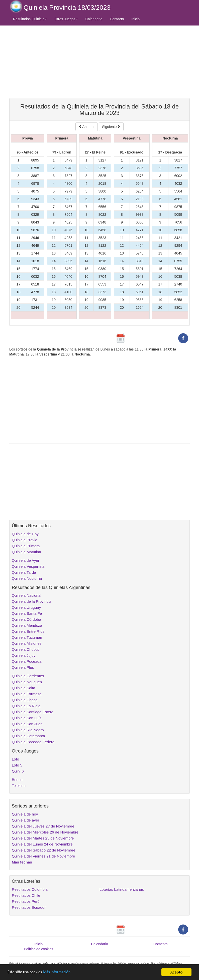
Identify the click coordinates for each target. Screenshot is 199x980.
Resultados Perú (26, 901)
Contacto (117, 19)
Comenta (161, 944)
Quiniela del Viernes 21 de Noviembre (43, 856)
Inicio (135, 19)
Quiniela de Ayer (26, 560)
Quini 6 (18, 771)
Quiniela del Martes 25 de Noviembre (43, 838)
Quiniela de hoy (25, 814)
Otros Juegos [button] (66, 19)
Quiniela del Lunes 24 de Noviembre (42, 844)
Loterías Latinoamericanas (122, 889)
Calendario (94, 19)
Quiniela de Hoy (25, 534)
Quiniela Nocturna (27, 578)
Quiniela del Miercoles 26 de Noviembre (45, 832)
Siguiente (111, 127)
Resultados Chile (26, 895)
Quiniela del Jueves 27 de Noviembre (43, 826)
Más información (59, 972)
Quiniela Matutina (26, 552)
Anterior (87, 127)
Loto (15, 759)
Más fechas (22, 862)
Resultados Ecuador (29, 907)
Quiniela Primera (26, 546)
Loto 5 (17, 765)
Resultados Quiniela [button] (30, 19)
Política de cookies (38, 949)
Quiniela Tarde (24, 572)
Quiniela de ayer (25, 820)
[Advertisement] (100, 62)
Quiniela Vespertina (28, 566)
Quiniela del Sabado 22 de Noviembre (44, 850)
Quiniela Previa (25, 540)
